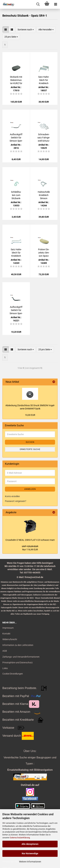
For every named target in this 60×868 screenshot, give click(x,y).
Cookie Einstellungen (13, 674)
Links (5, 668)
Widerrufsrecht (10, 639)
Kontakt (6, 634)
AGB (5, 651)
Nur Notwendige (30, 853)
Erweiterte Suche (30, 449)
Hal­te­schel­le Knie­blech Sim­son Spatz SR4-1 (44, 195)
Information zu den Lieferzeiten (18, 645)
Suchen (30, 442)
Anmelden (30, 489)
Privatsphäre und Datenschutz (18, 663)
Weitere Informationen (30, 862)
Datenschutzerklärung (20, 838)
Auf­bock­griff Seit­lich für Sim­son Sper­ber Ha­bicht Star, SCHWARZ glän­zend (16, 310)
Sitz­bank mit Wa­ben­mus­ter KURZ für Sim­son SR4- (16, 80)
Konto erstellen (12, 496)
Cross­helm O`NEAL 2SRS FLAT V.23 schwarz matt (30, 540)
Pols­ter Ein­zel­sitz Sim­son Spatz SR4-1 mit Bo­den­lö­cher (44, 253)
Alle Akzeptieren (30, 844)
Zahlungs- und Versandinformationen (21, 657)
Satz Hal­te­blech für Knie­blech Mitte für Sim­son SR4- (16, 253)
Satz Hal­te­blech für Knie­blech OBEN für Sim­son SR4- (44, 80)
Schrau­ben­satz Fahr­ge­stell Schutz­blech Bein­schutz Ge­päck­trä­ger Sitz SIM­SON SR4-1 (44, 138)
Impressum (8, 628)
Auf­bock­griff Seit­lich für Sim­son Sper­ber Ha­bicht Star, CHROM (16, 138)
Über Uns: (30, 751)
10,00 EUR (30, 415)
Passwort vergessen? (16, 501)
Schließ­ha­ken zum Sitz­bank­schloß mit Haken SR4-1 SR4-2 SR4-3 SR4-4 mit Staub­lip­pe (16, 195)
